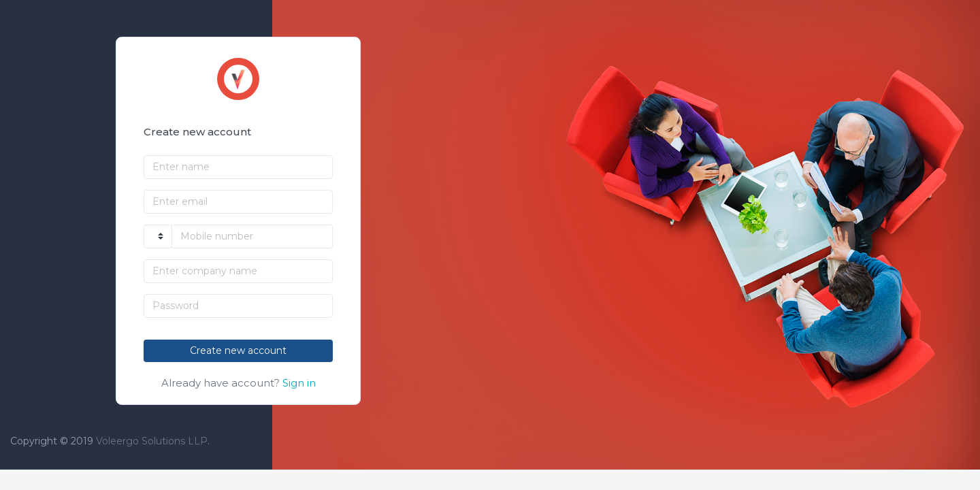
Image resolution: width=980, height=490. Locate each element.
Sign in (299, 383)
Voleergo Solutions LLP (152, 441)
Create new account (238, 350)
